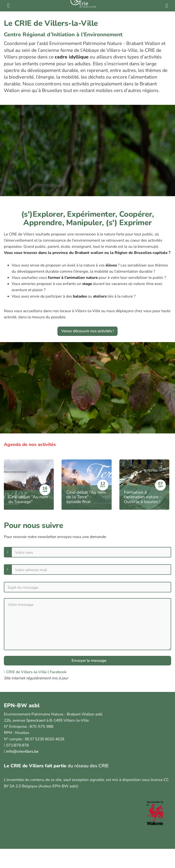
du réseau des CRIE (88, 766)
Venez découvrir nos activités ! (87, 331)
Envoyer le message (89, 661)
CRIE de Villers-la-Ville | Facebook (35, 672)
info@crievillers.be (22, 751)
